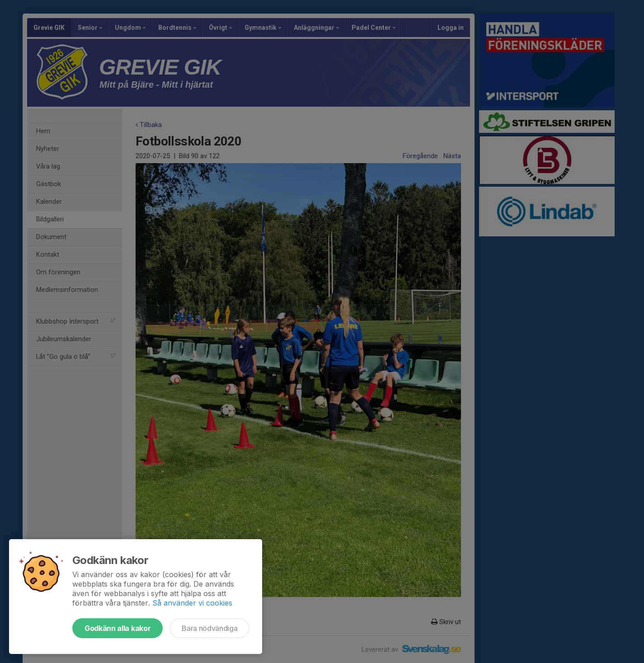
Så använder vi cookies (192, 603)
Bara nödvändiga (209, 628)
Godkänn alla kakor (118, 628)
